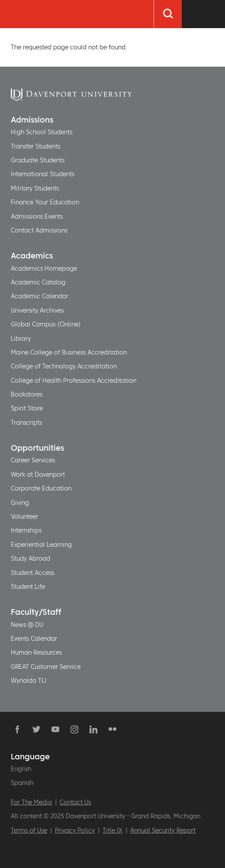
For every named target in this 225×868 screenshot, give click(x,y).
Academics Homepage (44, 268)
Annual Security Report (163, 830)
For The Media (31, 802)
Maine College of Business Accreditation (69, 352)
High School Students (42, 132)
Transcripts (26, 423)
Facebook (17, 729)
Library (21, 339)
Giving (20, 503)
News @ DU (27, 625)
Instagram (74, 729)
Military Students (35, 188)
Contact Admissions (39, 230)
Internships (26, 530)
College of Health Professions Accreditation (74, 381)
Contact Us (75, 802)
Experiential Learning (41, 545)
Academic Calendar (40, 296)
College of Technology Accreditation (64, 366)
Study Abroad (31, 558)
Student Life (28, 587)
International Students (43, 174)
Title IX (112, 830)
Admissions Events (37, 216)
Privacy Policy (75, 830)
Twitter (36, 729)
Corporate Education (41, 488)
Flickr (112, 729)
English (21, 769)
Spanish (22, 783)
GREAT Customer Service (46, 667)
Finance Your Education (45, 202)
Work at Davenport (38, 474)
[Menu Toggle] (203, 14)
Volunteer (24, 516)
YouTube (55, 729)
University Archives (37, 310)
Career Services (33, 460)
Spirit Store (27, 408)
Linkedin (93, 729)
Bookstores (27, 394)
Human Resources (36, 652)
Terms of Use (29, 830)
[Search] (168, 14)
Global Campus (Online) (46, 324)
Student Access (32, 573)
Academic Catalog (38, 282)
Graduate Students (38, 160)
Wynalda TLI (29, 681)
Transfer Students (35, 146)
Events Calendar (34, 639)
